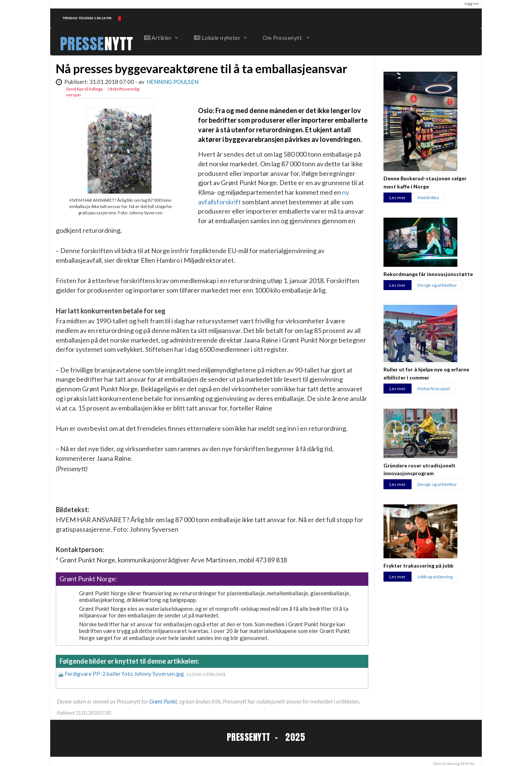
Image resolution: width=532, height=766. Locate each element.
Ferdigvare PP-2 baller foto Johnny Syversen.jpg (125, 674)
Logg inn (472, 3)
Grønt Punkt (163, 701)
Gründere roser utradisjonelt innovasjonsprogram (420, 469)
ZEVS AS (467, 763)
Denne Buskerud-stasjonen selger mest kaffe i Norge (425, 182)
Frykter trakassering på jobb (418, 566)
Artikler (161, 38)
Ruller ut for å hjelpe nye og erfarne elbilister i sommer (426, 373)
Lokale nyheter (220, 38)
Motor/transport (434, 389)
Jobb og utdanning (435, 577)
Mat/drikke (428, 198)
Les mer (398, 198)
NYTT (119, 44)
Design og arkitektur (437, 285)
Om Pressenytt (286, 38)
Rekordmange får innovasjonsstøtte (428, 274)
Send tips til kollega (84, 89)
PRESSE (82, 44)
